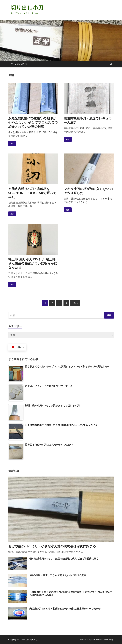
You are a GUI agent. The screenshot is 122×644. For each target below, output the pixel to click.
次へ (75, 303)
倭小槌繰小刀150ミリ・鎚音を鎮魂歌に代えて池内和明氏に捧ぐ (64, 558)
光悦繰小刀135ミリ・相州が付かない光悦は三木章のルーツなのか (65, 608)
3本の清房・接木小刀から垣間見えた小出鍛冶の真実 (58, 575)
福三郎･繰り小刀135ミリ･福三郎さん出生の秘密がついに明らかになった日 (33, 263)
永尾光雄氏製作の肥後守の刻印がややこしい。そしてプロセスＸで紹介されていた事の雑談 (33, 122)
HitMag (110, 639)
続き (11, 143)
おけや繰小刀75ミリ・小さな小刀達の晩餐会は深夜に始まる (52, 546)
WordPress (97, 639)
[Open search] (111, 64)
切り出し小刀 (27, 8)
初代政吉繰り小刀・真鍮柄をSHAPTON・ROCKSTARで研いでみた (32, 193)
